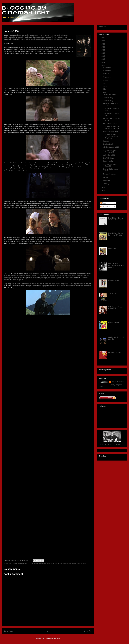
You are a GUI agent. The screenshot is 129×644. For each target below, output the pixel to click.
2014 (103, 191)
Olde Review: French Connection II (116, 308)
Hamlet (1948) (108, 101)
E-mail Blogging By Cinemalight (110, 444)
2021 (103, 50)
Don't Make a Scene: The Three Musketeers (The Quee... (112, 136)
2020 (103, 53)
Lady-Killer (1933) (109, 155)
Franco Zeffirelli (18, 563)
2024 (103, 41)
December (107, 68)
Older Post (88, 631)
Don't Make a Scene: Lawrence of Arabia (116, 234)
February (107, 181)
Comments (105, 206)
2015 (103, 188)
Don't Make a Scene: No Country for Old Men (111, 127)
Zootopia (106, 141)
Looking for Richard (110, 95)
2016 (103, 65)
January (106, 184)
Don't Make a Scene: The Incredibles (110, 151)
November (107, 71)
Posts (103, 203)
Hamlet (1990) (108, 98)
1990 (10, 563)
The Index (103, 27)
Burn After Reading (115, 352)
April (105, 92)
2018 (103, 59)
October (106, 74)
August (106, 80)
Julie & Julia (112, 294)
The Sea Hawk (108, 144)
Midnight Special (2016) (111, 147)
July (105, 83)
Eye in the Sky (108, 161)
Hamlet (36, 563)
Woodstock (112, 248)
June (105, 86)
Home (48, 631)
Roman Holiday (114, 322)
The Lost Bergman (109, 174)
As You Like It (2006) (110, 123)
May (105, 89)
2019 (103, 56)
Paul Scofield (67, 563)
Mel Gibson (59, 563)
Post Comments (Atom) (52, 638)
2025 (103, 38)
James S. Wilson (118, 382)
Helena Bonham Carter (47, 563)
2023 (103, 44)
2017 (103, 62)
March (106, 178)
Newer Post (8, 631)
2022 (103, 47)
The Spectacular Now (110, 131)
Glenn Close (27, 563)
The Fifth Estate (108, 158)
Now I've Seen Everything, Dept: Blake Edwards (116, 265)
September (107, 77)
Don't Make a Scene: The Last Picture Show (116, 219)
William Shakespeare (79, 563)
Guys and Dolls (114, 280)
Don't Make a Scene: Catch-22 (110, 165)
